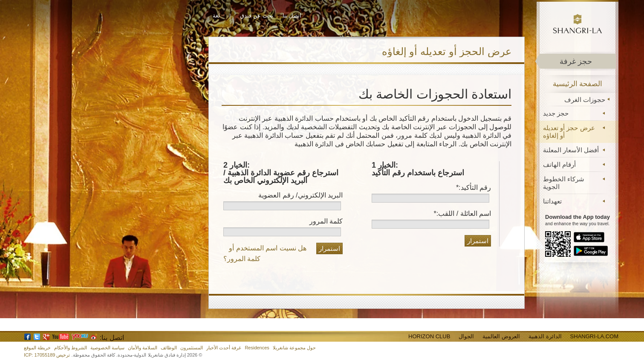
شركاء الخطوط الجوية (564, 183)
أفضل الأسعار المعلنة (571, 150)
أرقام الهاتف (559, 164)
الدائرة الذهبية (545, 336)
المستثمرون (192, 348)
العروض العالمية (501, 336)
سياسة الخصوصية (107, 348)
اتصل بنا (292, 16)
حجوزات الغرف (585, 100)
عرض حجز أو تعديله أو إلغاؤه (569, 132)
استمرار (478, 241)
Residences (257, 348)
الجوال (466, 336)
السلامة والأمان (143, 348)
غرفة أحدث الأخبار (224, 348)
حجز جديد (556, 113)
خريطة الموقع (37, 348)
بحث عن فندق (256, 16)
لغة (216, 16)
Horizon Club (429, 336)
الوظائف (169, 348)
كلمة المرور (326, 221)
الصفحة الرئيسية (578, 84)
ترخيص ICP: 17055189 (47, 355)
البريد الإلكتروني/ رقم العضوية (300, 195)
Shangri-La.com (594, 336)
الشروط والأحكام (71, 348)
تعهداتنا (552, 201)
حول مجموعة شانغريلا (294, 348)
